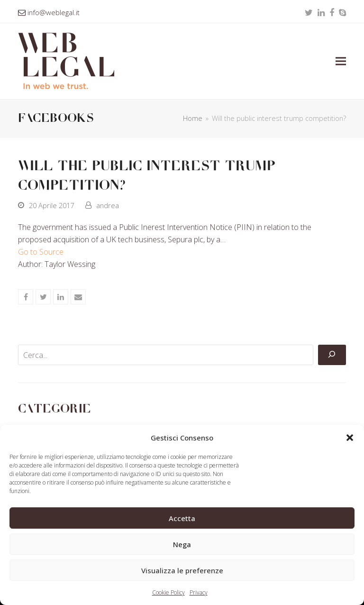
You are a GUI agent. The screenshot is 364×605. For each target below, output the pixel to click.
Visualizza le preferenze (182, 570)
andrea (108, 205)
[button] (350, 438)
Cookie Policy (168, 592)
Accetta (182, 518)
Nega (182, 544)
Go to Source (41, 252)
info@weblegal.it (54, 12)
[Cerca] (332, 355)
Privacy (199, 592)
